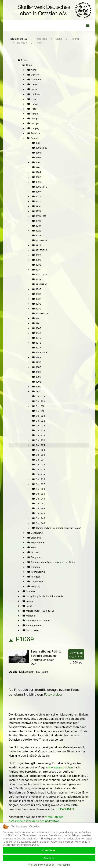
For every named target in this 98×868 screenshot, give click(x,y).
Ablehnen (49, 858)
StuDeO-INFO (65, 809)
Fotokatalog (53, 695)
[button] (88, 25)
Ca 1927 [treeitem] (41, 445)
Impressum (64, 865)
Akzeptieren (49, 850)
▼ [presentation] (14, 60)
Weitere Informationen (41, 865)
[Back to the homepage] (54, 10)
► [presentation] (24, 70)
